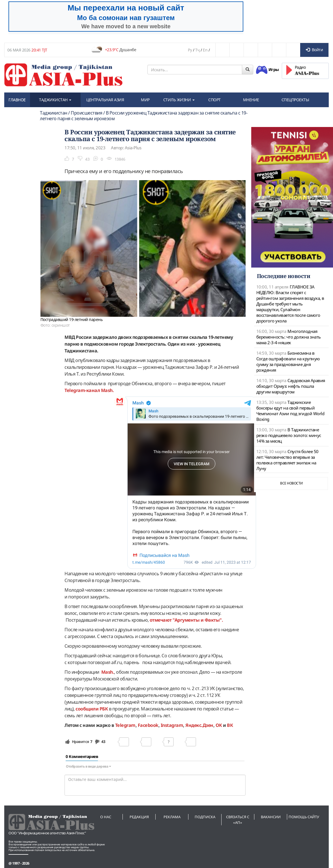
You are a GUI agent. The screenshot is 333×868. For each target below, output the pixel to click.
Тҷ (197, 50)
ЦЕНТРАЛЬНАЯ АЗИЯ (105, 100)
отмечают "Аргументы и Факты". (186, 620)
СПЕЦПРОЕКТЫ (295, 100)
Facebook (148, 725)
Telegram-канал (83, 390)
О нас (106, 817)
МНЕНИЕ (251, 100)
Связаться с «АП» (238, 820)
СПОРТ (214, 100)
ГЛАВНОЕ (17, 100)
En (205, 50)
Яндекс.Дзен (199, 725)
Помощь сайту (304, 817)
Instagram (172, 725)
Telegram (125, 725)
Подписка (205, 817)
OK (219, 725)
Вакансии (271, 817)
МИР (145, 100)
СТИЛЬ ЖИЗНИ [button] (179, 100)
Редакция (139, 817)
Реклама (172, 817)
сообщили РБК (92, 709)
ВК (230, 725)
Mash (107, 390)
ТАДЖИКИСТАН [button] (55, 100)
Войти (314, 50)
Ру (190, 50)
